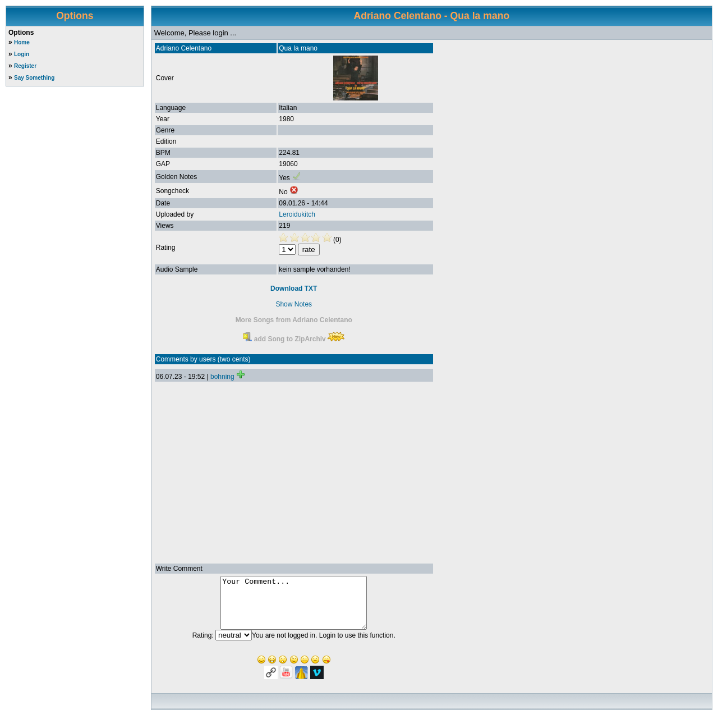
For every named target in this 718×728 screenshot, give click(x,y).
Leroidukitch (297, 214)
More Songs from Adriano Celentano (294, 320)
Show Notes (294, 304)
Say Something (34, 78)
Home (22, 42)
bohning (222, 377)
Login (22, 54)
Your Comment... (294, 608)
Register (25, 66)
